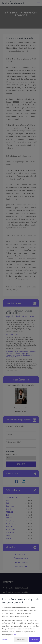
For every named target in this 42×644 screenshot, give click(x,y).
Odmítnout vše (21, 639)
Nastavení (5, 639)
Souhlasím (34, 639)
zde (15, 635)
